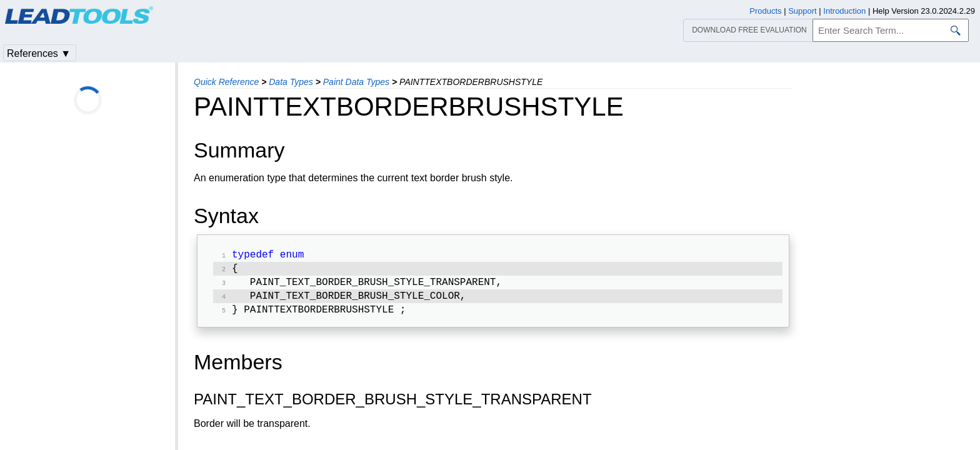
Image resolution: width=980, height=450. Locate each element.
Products (765, 11)
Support (802, 11)
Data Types (291, 82)
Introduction (844, 11)
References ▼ (39, 53)
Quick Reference (226, 82)
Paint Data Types (356, 82)
